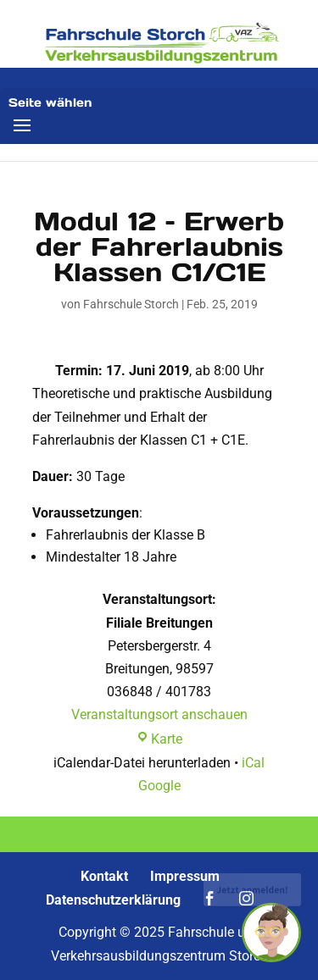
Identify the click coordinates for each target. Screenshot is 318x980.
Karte (159, 739)
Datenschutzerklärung (113, 900)
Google (159, 786)
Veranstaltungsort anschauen (159, 714)
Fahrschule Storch (131, 304)
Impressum (185, 876)
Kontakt (104, 876)
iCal (253, 763)
